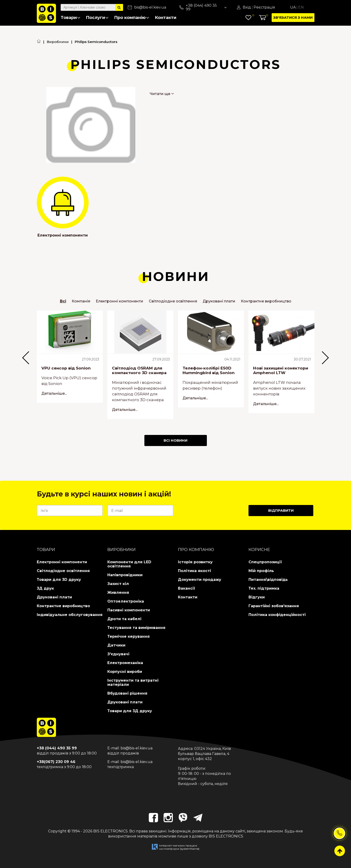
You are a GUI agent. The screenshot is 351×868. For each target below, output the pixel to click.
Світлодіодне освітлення (173, 301)
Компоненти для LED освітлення (129, 564)
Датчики (116, 645)
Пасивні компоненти (129, 610)
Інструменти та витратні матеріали (133, 682)
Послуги (97, 18)
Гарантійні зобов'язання (274, 606)
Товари (70, 18)
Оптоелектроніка (126, 601)
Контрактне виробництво (266, 301)
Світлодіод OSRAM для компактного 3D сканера (139, 370)
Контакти (166, 18)
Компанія (81, 301)
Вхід (247, 7)
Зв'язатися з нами (293, 17)
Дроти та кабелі (124, 619)
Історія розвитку (195, 562)
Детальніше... (54, 393)
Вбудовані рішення (127, 693)
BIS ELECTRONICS (110, 831)
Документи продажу (200, 580)
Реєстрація (264, 7)
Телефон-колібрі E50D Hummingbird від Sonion (209, 370)
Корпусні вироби (125, 672)
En (301, 7)
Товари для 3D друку (59, 580)
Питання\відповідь (268, 580)
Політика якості (194, 571)
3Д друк (45, 588)
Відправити (281, 510)
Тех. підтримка (264, 588)
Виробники (58, 42)
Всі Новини (175, 440)
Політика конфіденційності (277, 615)
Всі (63, 301)
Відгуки (257, 597)
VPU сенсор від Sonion (66, 368)
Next (333, 367)
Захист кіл (118, 584)
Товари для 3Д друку (130, 711)
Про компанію (132, 18)
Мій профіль (261, 571)
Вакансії (187, 588)
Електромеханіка (125, 663)
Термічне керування (129, 636)
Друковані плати (219, 301)
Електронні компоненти (63, 235)
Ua (293, 7)
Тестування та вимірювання (136, 628)
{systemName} (190, 849)
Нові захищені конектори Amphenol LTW (281, 370)
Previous (18, 367)
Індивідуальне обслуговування (70, 615)
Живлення (118, 593)
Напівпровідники (125, 575)
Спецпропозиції (265, 562)
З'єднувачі (118, 654)
